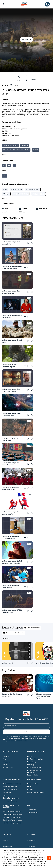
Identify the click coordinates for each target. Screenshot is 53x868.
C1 (14, 165)
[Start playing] (26, 40)
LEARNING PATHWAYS (34, 779)
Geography (31, 765)
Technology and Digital (10, 787)
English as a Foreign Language (12, 817)
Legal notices (7, 834)
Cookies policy (8, 846)
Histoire (36, 150)
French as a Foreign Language (12, 812)
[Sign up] (26, 732)
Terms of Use (31, 834)
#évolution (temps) (38, 194)
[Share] (19, 78)
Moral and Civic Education (35, 759)
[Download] (34, 78)
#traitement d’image (33, 189)
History (30, 756)
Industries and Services (10, 790)
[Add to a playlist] (25, 243)
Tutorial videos (32, 810)
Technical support (33, 813)
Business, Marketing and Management (35, 771)
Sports (5, 795)
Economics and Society (34, 767)
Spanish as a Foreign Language (13, 820)
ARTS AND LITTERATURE (11, 752)
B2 (4, 165)
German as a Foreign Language (13, 814)
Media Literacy (32, 762)
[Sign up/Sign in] (47, 4)
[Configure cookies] (31, 840)
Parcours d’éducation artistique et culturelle (16, 150)
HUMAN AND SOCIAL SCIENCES (36, 752)
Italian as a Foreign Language (12, 823)
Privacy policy (31, 846)
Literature (6, 756)
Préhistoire (25, 146)
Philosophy (7, 762)
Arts (4, 759)
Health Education (33, 784)
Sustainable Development (11, 798)
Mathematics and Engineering (12, 784)
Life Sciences (7, 792)
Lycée (5, 176)
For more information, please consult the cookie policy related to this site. (24, 864)
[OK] (49, 858)
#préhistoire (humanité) (21, 194)
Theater (6, 765)
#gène (5, 189)
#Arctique (6, 194)
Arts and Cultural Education (36, 792)
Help (29, 805)
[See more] (4, 117)
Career (29, 787)
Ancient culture (8, 767)
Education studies (33, 775)
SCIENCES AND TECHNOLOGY (12, 779)
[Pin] (26, 78)
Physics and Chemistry (10, 801)
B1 (9, 165)
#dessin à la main (17, 189)
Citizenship (31, 790)
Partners (6, 840)
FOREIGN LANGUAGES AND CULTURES (11, 806)
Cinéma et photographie (10, 146)
